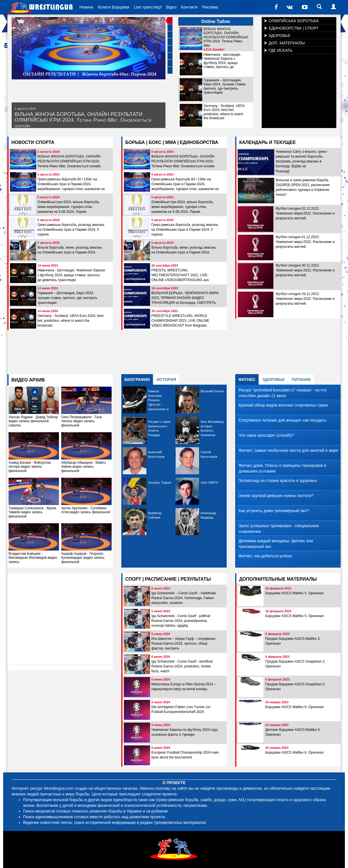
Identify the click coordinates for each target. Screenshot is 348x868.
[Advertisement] (174, 350)
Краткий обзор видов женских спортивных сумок (283, 405)
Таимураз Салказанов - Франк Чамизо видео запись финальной (34, 498)
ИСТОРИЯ (166, 380)
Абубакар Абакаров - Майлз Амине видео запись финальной (86, 452)
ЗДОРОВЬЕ (280, 36)
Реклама (210, 7)
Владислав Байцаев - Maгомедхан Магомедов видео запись (34, 544)
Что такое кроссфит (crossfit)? (266, 435)
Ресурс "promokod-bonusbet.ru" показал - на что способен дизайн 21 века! (283, 393)
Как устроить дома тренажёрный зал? (274, 511)
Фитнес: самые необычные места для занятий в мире (288, 450)
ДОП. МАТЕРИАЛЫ (287, 43)
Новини (86, 7)
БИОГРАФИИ (137, 380)
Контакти (189, 7)
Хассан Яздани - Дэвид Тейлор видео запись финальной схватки (34, 407)
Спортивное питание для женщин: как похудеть (283, 420)
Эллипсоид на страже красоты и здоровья (278, 481)
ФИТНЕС (247, 380)
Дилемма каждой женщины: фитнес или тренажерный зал (276, 544)
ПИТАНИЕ (301, 380)
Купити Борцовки (114, 7)
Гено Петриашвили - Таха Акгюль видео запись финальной (86, 407)
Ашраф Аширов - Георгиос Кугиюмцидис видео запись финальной (86, 544)
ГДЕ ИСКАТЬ (281, 50)
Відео (171, 7)
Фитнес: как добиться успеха (265, 556)
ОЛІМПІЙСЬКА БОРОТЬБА (294, 21)
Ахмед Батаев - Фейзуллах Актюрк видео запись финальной (34, 452)
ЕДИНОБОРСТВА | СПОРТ (294, 28)
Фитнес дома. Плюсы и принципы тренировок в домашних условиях (283, 468)
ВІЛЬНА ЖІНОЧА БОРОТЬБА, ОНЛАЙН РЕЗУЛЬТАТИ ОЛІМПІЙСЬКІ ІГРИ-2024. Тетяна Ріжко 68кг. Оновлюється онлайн (83, 117)
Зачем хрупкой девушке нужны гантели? (276, 496)
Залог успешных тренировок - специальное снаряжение (279, 529)
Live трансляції (148, 7)
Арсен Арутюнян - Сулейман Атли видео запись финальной (86, 496)
